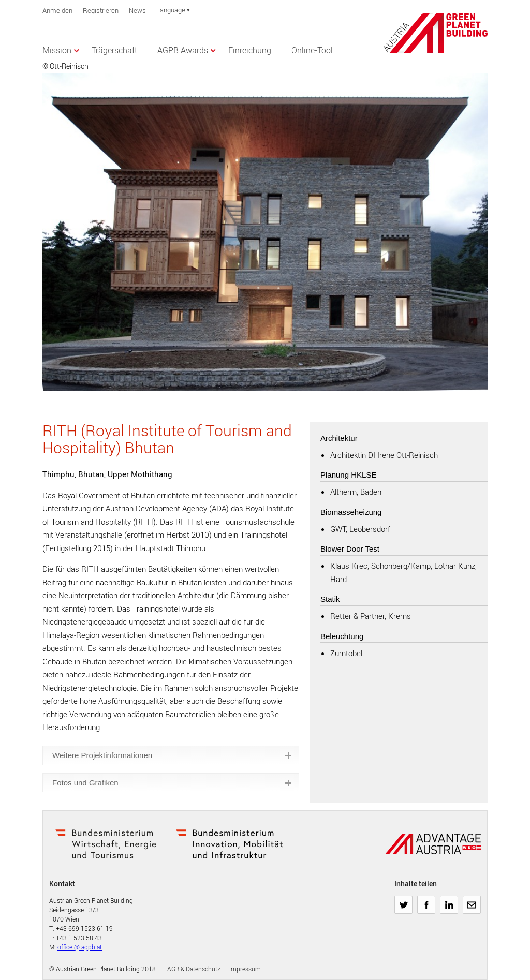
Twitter (403, 901)
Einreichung (250, 50)
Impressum (245, 969)
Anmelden (57, 10)
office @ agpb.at (80, 947)
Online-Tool (312, 50)
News (137, 10)
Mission (57, 50)
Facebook (426, 901)
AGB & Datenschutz (194, 969)
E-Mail (472, 901)
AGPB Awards (183, 50)
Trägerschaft (114, 50)
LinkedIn (449, 901)
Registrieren (101, 10)
